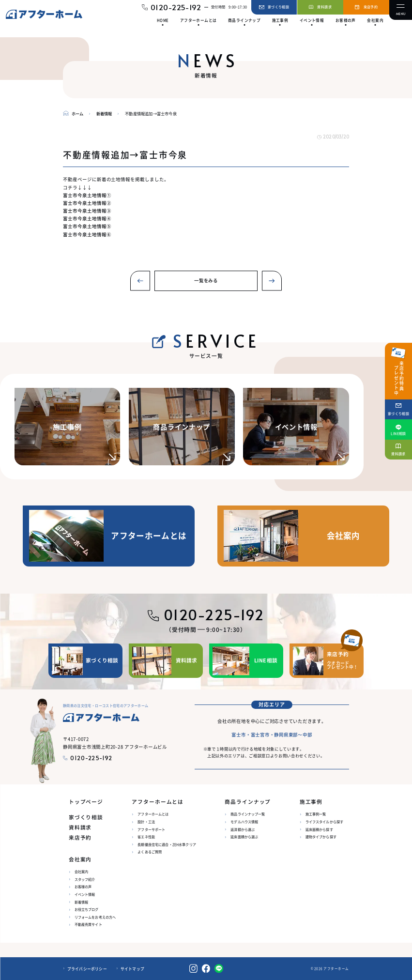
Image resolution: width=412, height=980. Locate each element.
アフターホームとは (153, 814)
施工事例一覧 (316, 814)
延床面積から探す (319, 829)
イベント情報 (85, 894)
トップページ (86, 802)
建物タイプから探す (321, 837)
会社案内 (82, 872)
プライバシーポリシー (87, 969)
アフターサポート (151, 829)
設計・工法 (146, 822)
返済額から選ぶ (243, 829)
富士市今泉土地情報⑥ (87, 234)
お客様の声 (83, 887)
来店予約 (80, 837)
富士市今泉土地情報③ (87, 211)
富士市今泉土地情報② (87, 203)
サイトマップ (132, 969)
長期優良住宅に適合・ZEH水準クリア (167, 844)
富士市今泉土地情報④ (87, 218)
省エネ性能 (146, 837)
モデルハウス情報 (244, 822)
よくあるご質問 (150, 852)
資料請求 (80, 827)
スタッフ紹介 (85, 879)
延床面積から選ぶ (244, 837)
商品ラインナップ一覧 (248, 814)
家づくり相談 (86, 817)
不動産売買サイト (88, 924)
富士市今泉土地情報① (87, 195)
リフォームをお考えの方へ (95, 917)
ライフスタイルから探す (325, 822)
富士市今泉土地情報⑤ (87, 226)
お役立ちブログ (87, 909)
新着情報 (82, 902)
